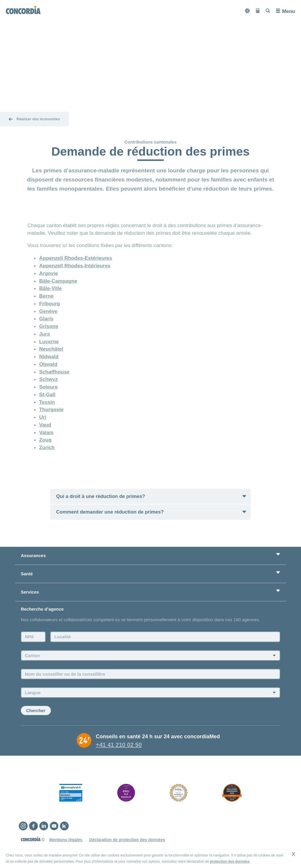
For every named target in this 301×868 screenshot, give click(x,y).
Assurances (33, 556)
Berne (46, 296)
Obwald (48, 364)
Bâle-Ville (50, 288)
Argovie (49, 273)
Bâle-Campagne (58, 281)
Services (30, 593)
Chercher (36, 711)
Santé (27, 574)
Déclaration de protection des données (127, 840)
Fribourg (50, 304)
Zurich (47, 447)
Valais (46, 432)
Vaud (45, 425)
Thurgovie (51, 409)
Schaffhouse (54, 372)
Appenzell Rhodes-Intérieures (75, 266)
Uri (43, 417)
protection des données (230, 862)
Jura (44, 334)
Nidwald (49, 356)
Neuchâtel (51, 349)
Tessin (47, 402)
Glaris (46, 319)
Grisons (49, 326)
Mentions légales (66, 840)
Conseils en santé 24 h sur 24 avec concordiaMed (158, 737)
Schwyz (48, 379)
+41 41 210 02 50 (119, 745)
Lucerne (49, 341)
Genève (48, 311)
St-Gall (47, 394)
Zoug (45, 440)
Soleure (48, 387)
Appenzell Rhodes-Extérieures (76, 258)
